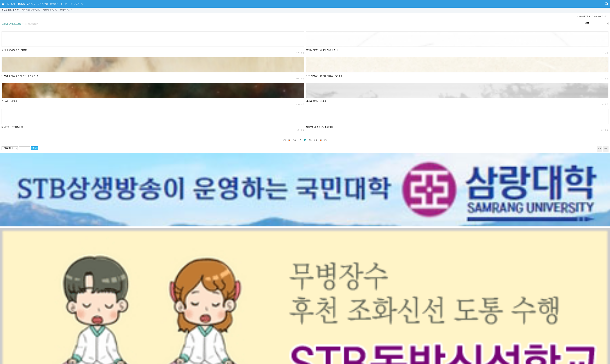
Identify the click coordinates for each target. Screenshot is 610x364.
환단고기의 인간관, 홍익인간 (319, 127)
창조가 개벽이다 (9, 101)
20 (316, 140)
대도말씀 (21, 4)
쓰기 (606, 149)
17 (300, 140)
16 (294, 140)
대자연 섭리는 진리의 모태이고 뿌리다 (20, 76)
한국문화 (54, 4)
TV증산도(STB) (76, 4)
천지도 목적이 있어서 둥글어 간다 (322, 50)
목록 (600, 149)
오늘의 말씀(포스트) (10, 10)
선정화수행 (43, 4)
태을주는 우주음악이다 (13, 127)
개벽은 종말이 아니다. (316, 101)
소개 (13, 4)
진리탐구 (31, 4)
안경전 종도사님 (50, 10)
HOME (579, 16)
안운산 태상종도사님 (31, 10)
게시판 (63, 4)
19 (310, 140)
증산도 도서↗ (66, 10)
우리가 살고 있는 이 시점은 (14, 50)
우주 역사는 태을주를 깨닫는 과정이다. (324, 76)
